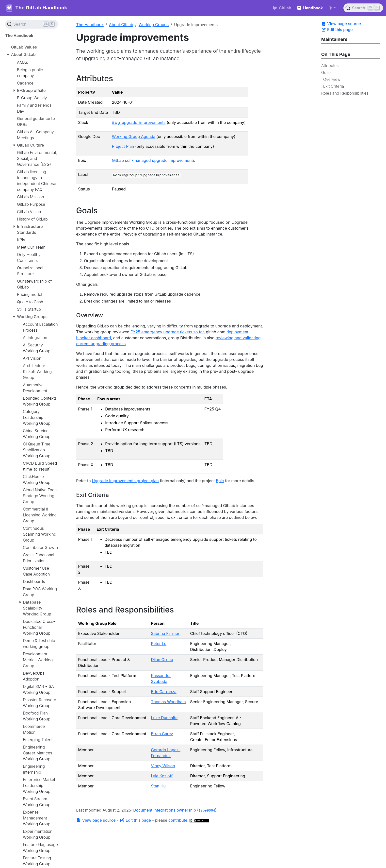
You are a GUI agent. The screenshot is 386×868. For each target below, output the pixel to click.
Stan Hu (158, 786)
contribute (178, 820)
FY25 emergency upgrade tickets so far (167, 332)
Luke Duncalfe (164, 718)
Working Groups (154, 25)
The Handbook (90, 25)
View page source (341, 24)
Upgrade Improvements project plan (125, 481)
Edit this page (337, 30)
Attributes (330, 66)
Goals (326, 72)
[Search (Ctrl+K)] (363, 8)
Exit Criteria (334, 86)
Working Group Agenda (134, 136)
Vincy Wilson (163, 766)
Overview (332, 79)
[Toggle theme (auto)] (332, 8)
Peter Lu (159, 644)
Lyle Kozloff (162, 776)
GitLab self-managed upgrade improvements (153, 160)
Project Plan (123, 146)
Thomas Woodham (168, 702)
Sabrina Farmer (165, 633)
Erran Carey (162, 734)
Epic (220, 481)
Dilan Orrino (162, 660)
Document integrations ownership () (175, 810)
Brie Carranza (164, 692)
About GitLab (121, 25)
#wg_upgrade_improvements (139, 122)
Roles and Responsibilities (345, 93)
